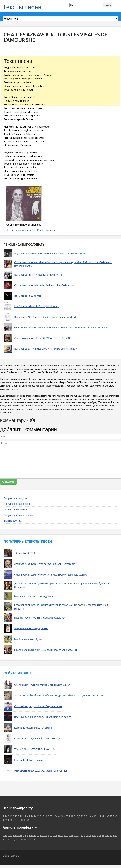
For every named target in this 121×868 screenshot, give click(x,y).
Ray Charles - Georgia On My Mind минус (37, 306)
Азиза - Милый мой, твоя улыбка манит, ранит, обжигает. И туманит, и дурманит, (59, 695)
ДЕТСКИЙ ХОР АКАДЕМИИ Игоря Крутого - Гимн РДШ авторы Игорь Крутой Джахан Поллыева (62, 585)
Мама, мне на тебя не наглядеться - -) (35, 596)
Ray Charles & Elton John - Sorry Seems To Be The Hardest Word (50, 253)
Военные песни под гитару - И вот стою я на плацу (42, 717)
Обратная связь (12, 856)
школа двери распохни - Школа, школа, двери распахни (45, 650)
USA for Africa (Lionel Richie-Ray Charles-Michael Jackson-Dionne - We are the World (61, 327)
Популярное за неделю (17, 504)
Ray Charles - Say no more (28, 296)
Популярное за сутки (15, 498)
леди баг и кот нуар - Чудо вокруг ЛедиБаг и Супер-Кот (45, 564)
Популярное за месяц (16, 509)
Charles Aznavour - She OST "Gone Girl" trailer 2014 (43, 338)
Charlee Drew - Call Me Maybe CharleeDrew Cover (42, 685)
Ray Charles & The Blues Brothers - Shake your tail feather (46, 349)
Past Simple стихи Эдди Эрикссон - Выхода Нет (41, 771)
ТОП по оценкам (13, 521)
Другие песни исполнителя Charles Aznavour (31, 230)
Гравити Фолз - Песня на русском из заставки (40, 618)
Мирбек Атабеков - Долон (29, 639)
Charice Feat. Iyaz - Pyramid (29, 760)
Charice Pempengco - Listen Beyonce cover (38, 706)
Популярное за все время (18, 515)
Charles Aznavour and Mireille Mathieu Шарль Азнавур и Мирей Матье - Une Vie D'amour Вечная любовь (63, 264)
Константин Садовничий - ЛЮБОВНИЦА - (38, 738)
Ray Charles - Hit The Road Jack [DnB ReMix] (39, 275)
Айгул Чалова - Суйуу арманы (31, 628)
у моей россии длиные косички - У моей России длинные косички (51, 575)
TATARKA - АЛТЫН (25, 553)
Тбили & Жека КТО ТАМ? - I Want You (35, 749)
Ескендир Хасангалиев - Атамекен (34, 728)
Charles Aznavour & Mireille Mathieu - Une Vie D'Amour (44, 285)
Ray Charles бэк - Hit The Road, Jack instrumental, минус (45, 317)
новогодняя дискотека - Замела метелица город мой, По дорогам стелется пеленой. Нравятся (61, 607)
